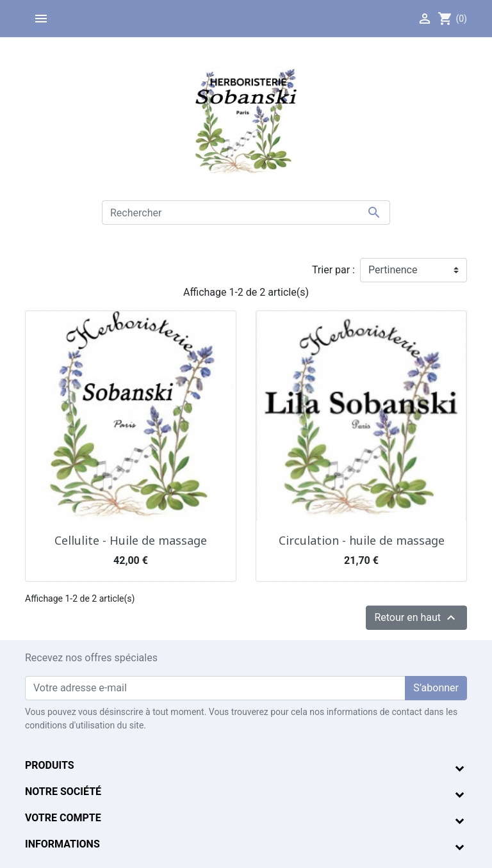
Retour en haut (416, 618)
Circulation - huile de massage (362, 540)
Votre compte (63, 818)
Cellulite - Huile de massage (131, 540)
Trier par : (333, 270)
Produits (50, 765)
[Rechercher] (246, 213)
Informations (62, 844)
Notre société (63, 792)
